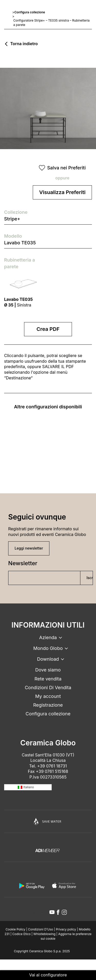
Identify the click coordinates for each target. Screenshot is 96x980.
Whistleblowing (44, 934)
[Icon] (48, 821)
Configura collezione (30, 12)
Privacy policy (66, 929)
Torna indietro (24, 44)
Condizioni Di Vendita (48, 688)
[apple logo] (65, 886)
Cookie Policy (15, 929)
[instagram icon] (64, 912)
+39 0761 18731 (52, 766)
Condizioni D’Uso (41, 929)
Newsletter (23, 563)
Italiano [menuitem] (29, 787)
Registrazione (48, 705)
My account (48, 696)
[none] (28, 787)
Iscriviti (90, 578)
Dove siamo (48, 670)
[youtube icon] (52, 912)
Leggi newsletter (29, 548)
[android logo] (32, 886)
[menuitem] (28, 787)
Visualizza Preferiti (62, 192)
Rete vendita (48, 679)
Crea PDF (48, 329)
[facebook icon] (58, 912)
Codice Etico (22, 934)
